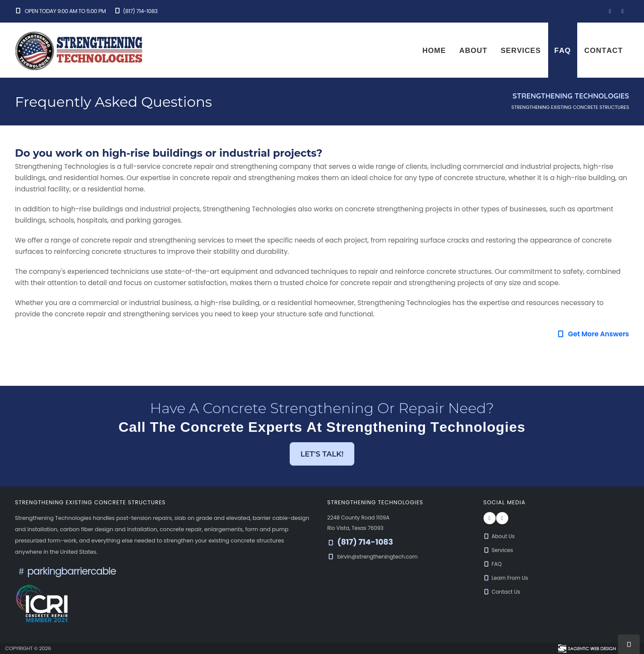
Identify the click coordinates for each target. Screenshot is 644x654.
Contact (603, 50)
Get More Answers (593, 334)
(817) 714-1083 (136, 11)
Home (434, 50)
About (473, 50)
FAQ (562, 50)
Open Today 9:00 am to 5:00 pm (60, 11)
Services (521, 50)
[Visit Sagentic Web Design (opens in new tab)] (587, 648)
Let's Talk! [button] (322, 454)
